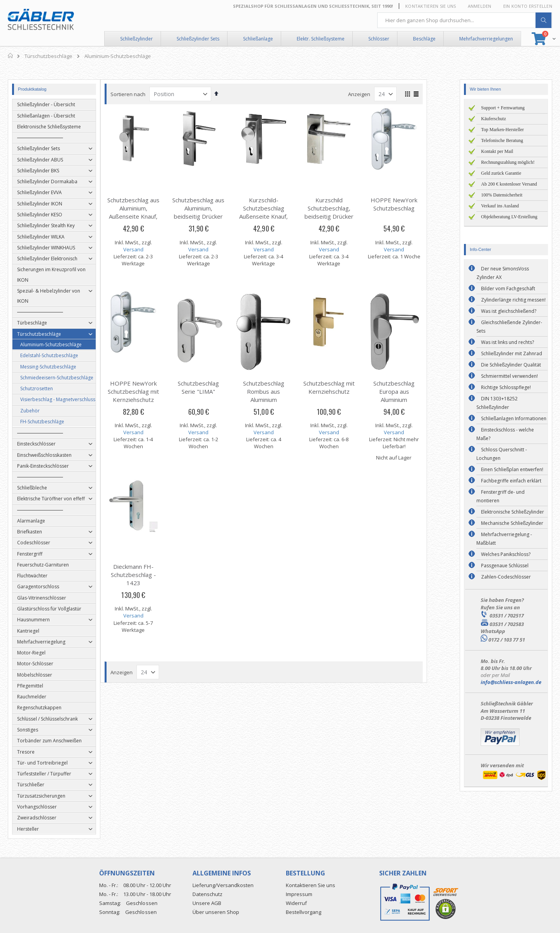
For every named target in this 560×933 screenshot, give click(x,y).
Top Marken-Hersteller (502, 130)
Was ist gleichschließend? (509, 311)
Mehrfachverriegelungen (486, 39)
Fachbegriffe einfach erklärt (511, 481)
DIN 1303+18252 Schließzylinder (497, 403)
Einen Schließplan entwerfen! (512, 469)
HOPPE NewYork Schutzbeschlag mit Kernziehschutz (150, 391)
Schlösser (379, 39)
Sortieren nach (144, 94)
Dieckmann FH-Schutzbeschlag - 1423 (150, 575)
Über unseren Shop (216, 912)
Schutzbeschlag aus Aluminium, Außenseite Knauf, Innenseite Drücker (150, 212)
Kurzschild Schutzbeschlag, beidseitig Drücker (345, 208)
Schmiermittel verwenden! (509, 376)
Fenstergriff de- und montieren (500, 496)
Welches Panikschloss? (506, 554)
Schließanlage (258, 39)
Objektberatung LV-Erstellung (509, 217)
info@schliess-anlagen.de (511, 682)
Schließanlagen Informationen (514, 418)
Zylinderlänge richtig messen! (513, 300)
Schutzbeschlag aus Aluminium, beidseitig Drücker (215, 208)
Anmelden (480, 6)
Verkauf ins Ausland (500, 206)
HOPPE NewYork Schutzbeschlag (410, 204)
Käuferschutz (493, 119)
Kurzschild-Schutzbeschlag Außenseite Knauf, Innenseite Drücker (280, 212)
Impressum (299, 894)
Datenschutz (207, 894)
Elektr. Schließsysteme (321, 39)
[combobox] (465, 20)
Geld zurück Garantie (501, 173)
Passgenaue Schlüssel (505, 566)
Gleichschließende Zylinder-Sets (509, 327)
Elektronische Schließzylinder (513, 512)
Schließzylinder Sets (198, 39)
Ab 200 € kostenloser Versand (509, 184)
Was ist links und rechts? (507, 342)
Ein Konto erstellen (528, 6)
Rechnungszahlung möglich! (508, 162)
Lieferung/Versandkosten (223, 885)
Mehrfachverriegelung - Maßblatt (504, 539)
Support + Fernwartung (503, 108)
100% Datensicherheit (502, 195)
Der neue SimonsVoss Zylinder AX (503, 273)
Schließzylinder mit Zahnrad (512, 353)
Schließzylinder (136, 39)
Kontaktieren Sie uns (431, 6)
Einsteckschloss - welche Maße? (505, 434)
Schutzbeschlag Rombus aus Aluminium (280, 391)
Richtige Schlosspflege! (506, 387)
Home (11, 56)
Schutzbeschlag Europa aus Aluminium (410, 391)
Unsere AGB (207, 903)
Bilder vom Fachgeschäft (508, 288)
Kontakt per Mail (497, 151)
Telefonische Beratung (502, 140)
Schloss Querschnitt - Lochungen (502, 454)
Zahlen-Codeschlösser (506, 577)
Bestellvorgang (304, 912)
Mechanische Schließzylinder (512, 523)
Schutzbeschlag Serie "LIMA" (215, 387)
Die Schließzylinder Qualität (511, 365)
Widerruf (296, 903)
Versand (150, 249)
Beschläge (424, 39)
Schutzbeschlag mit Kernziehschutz (345, 387)
